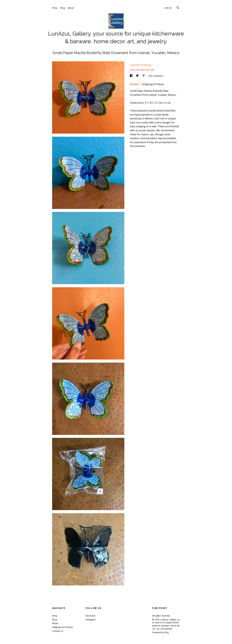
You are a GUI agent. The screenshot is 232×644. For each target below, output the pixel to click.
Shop (55, 8)
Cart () (168, 8)
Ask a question (156, 76)
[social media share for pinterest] (144, 76)
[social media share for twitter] (138, 76)
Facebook (90, 616)
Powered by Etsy (160, 632)
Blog (62, 8)
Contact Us (58, 631)
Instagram (91, 620)
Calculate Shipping (141, 65)
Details (135, 84)
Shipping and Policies (63, 627)
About (71, 8)
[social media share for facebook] (131, 76)
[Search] (178, 8)
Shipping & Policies (153, 84)
